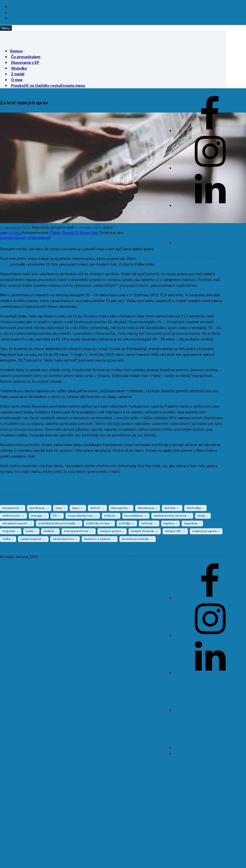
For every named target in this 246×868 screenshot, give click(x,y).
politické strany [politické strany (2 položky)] (99, 523)
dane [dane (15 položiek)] (78, 508)
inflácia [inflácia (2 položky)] (111, 515)
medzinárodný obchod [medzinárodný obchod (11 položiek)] (172, 515)
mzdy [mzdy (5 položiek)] (203, 515)
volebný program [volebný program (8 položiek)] (206, 531)
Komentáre (89, 232)
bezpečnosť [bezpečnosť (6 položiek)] (13, 508)
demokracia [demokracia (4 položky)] (148, 508)
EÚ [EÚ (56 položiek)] (57, 515)
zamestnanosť (39, 237)
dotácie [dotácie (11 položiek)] (172, 508)
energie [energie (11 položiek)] (39, 515)
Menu (6, 28)
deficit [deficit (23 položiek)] (97, 508)
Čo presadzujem (26, 56)
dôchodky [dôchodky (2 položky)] (195, 508)
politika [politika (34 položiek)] (127, 523)
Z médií (18, 74)
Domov (16, 51)
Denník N (70, 232)
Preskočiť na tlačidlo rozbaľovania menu (48, 85)
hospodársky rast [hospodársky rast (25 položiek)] (83, 515)
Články (55, 232)
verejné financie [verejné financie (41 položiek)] (145, 531)
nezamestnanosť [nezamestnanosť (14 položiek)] (17, 523)
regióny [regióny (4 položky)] (170, 523)
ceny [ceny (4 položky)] (60, 508)
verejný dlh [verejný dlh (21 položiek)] (175, 531)
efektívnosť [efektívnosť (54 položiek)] (13, 515)
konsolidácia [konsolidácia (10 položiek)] (136, 515)
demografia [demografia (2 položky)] (121, 508)
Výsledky (19, 68)
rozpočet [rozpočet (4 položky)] (11, 531)
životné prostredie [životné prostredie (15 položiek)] (138, 539)
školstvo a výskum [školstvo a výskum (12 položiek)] (100, 539)
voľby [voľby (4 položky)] (8, 539)
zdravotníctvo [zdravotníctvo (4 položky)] (65, 539)
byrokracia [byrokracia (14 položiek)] (39, 508)
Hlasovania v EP (25, 62)
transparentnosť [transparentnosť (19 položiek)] (79, 531)
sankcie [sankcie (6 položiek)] (50, 531)
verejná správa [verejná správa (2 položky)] (112, 531)
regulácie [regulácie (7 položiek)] (192, 523)
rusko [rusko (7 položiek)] (31, 531)
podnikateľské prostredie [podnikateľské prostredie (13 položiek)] (59, 523)
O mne (17, 80)
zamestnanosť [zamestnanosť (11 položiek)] (33, 539)
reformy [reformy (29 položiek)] (149, 523)
